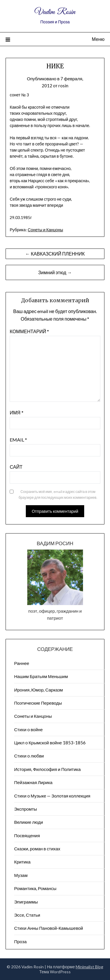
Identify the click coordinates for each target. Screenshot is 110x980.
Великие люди (28, 822)
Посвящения (27, 835)
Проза (20, 941)
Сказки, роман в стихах (37, 849)
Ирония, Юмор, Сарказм (38, 690)
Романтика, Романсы (35, 888)
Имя (16, 412)
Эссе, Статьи (27, 915)
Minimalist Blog (89, 967)
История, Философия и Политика (47, 769)
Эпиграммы (26, 902)
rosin (63, 86)
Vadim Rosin (55, 12)
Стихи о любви (29, 756)
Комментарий (29, 331)
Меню (98, 39)
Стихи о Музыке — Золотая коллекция (52, 796)
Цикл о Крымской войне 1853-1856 (50, 743)
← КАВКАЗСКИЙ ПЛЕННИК (55, 254)
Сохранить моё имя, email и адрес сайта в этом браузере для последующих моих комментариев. (58, 495)
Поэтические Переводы (38, 703)
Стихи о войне (28, 729)
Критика (22, 862)
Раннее (22, 663)
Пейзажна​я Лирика (33, 782)
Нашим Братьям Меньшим (41, 676)
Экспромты (26, 809)
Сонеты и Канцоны (45, 230)
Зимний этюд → (55, 272)
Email (18, 440)
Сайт (16, 467)
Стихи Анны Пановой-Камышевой (49, 928)
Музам (21, 875)
